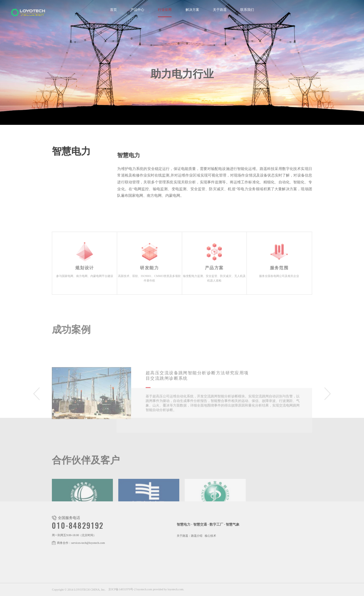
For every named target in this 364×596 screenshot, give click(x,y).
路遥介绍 (197, 536)
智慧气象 (233, 524)
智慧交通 (200, 524)
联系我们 (247, 10)
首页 (113, 10)
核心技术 (210, 536)
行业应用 (165, 10)
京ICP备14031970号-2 (122, 589)
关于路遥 (220, 10)
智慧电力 (184, 524)
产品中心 (137, 10)
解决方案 (192, 10)
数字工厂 (216, 524)
